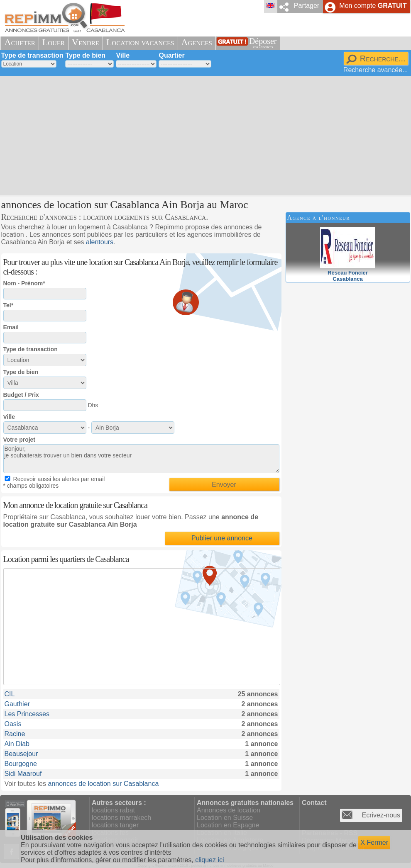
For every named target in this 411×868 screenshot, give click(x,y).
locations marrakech (121, 818)
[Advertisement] (195, 135)
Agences (197, 42)
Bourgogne (21, 764)
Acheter (20, 42)
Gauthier (17, 704)
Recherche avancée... (376, 70)
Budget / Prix (21, 395)
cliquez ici (209, 860)
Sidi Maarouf (23, 774)
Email (11, 327)
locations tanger (115, 825)
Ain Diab (17, 744)
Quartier (171, 55)
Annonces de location (229, 810)
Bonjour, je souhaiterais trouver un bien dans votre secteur (141, 459)
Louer (54, 42)
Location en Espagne (228, 825)
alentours (100, 242)
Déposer (263, 43)
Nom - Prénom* (24, 283)
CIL (10, 694)
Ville (123, 55)
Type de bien (85, 55)
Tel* (9, 305)
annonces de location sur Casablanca (103, 784)
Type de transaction (32, 55)
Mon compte (373, 6)
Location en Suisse (225, 818)
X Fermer (374, 842)
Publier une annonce (222, 538)
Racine (15, 734)
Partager (307, 6)
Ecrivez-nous (381, 815)
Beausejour (21, 754)
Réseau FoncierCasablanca (348, 273)
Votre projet (20, 440)
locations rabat (113, 810)
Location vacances (140, 42)
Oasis (13, 724)
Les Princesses (27, 714)
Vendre (86, 42)
